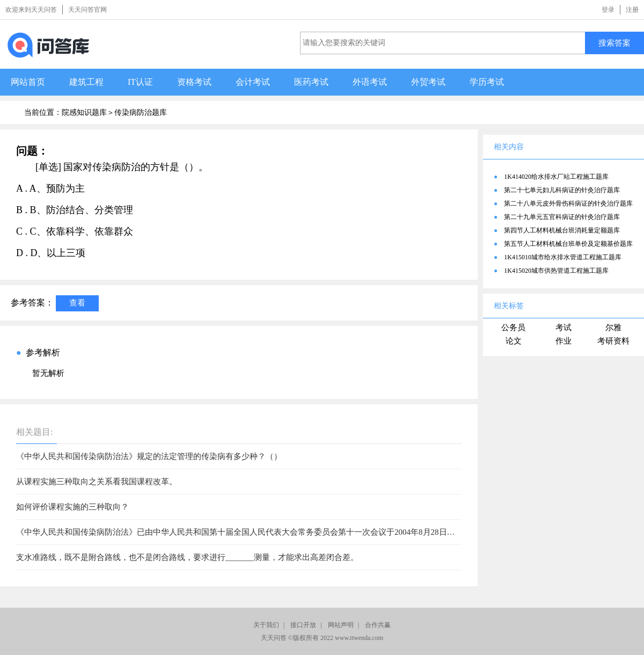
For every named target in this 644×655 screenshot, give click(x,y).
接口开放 (303, 625)
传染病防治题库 (141, 112)
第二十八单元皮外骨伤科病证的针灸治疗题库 (568, 203)
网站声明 (341, 625)
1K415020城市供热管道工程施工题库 (556, 271)
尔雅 (613, 327)
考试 (563, 327)
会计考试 (253, 82)
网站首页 (28, 82)
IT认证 (140, 82)
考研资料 (613, 341)
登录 (608, 10)
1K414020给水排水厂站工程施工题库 (556, 177)
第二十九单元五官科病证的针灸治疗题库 (562, 217)
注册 (632, 10)
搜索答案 (614, 43)
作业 (563, 341)
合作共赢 (378, 625)
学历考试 (487, 82)
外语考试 (370, 82)
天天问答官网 (87, 10)
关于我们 (266, 625)
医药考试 (311, 82)
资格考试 (194, 82)
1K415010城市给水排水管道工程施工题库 (563, 257)
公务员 (513, 327)
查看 (77, 303)
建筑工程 (86, 82)
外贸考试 (428, 82)
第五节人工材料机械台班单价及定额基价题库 (568, 244)
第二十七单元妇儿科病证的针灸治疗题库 (562, 190)
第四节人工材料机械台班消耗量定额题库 (562, 230)
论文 (514, 341)
